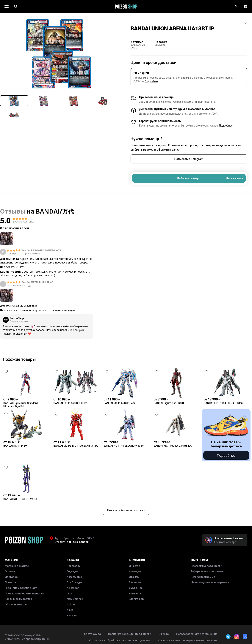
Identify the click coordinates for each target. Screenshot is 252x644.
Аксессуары (74, 577)
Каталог (72, 615)
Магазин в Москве (17, 566)
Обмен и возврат (16, 604)
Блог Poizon (136, 599)
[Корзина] (245, 7)
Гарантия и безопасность (22, 588)
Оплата (10, 571)
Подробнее (151, 81)
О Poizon (134, 566)
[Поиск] (16, 7)
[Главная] (126, 7)
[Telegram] (228, 637)
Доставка (11, 577)
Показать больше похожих (126, 510)
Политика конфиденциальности (130, 634)
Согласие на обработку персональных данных (120, 640)
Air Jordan (73, 588)
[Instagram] (237, 637)
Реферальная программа (207, 571)
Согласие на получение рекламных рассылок (188, 640)
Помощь (10, 582)
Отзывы (134, 577)
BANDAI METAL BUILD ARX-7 (37, 282)
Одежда (72, 571)
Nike (70, 593)
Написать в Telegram (189, 159)
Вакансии (135, 582)
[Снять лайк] (245, 22)
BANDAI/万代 (55, 211)
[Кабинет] (236, 7)
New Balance (75, 599)
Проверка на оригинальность (24, 593)
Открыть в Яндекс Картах (72, 542)
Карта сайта (92, 634)
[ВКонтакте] (245, 637)
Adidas (71, 604)
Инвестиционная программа (210, 582)
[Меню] (7, 7)
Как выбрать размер (18, 599)
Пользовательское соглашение (197, 634)
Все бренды (74, 582)
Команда (135, 571)
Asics (70, 610)
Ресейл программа (203, 577)
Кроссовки (74, 566)
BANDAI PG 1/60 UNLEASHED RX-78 (41, 250)
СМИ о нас (136, 588)
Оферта (164, 634)
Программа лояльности (206, 566)
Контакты (136, 593)
